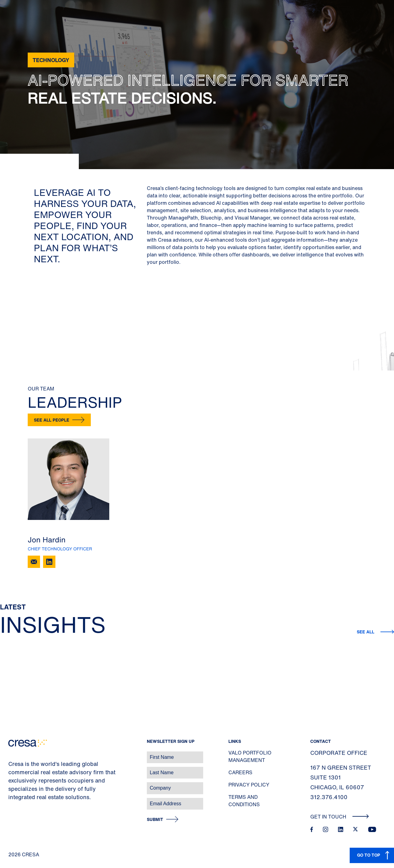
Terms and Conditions (244, 801)
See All (366, 632)
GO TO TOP (369, 855)
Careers (240, 772)
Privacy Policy (249, 785)
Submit (155, 820)
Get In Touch (340, 817)
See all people (52, 420)
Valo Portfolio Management (250, 756)
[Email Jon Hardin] (34, 562)
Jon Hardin (47, 540)
